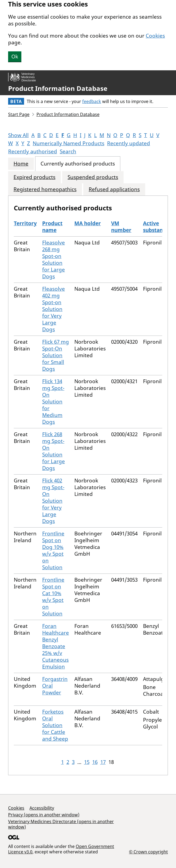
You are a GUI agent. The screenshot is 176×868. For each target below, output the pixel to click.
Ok (15, 57)
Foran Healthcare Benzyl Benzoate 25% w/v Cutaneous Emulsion (56, 646)
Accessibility (42, 808)
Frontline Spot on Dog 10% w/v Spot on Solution (53, 550)
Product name (52, 227)
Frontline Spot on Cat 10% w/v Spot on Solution (53, 597)
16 (95, 762)
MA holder (88, 223)
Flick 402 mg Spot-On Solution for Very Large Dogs (53, 501)
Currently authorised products (78, 164)
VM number (121, 227)
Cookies (155, 36)
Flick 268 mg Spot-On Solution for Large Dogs (54, 451)
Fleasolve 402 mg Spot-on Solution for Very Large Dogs (54, 309)
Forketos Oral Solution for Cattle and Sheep (55, 725)
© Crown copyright (148, 852)
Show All (18, 135)
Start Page (19, 114)
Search (68, 151)
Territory (25, 223)
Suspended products (93, 177)
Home (21, 164)
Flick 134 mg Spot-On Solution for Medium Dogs (53, 402)
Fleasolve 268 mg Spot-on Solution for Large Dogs (54, 259)
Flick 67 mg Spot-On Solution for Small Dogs (56, 355)
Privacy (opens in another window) (44, 815)
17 (103, 762)
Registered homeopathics (45, 189)
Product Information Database (58, 88)
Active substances (157, 227)
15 (87, 762)
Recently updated (129, 143)
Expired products (34, 177)
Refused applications (114, 189)
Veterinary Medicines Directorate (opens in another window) (61, 824)
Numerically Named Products (69, 143)
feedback (92, 101)
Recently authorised (33, 151)
